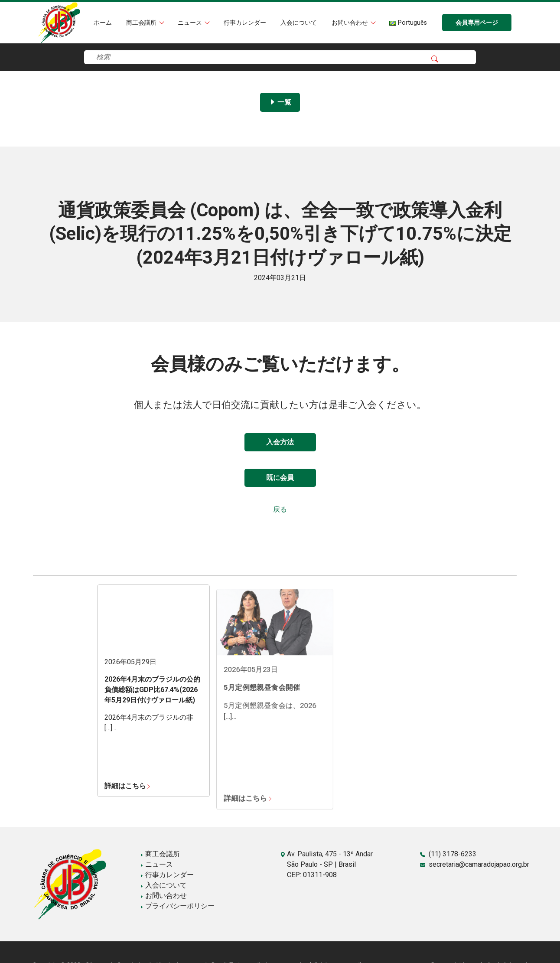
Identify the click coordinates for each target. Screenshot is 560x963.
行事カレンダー (245, 23)
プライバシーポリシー (177, 906)
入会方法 (280, 442)
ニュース (191, 23)
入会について (299, 23)
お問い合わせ (351, 23)
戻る (280, 509)
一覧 (280, 102)
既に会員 (280, 478)
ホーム (103, 23)
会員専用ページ (477, 23)
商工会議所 (142, 23)
